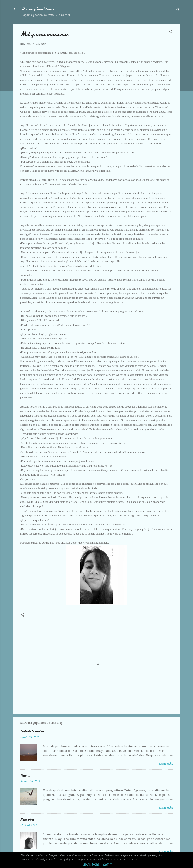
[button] (171, 32)
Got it (107, 865)
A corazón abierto (38, 9)
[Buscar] (178, 10)
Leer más (166, 764)
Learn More (91, 865)
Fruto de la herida (32, 731)
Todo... (25, 775)
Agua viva (27, 820)
